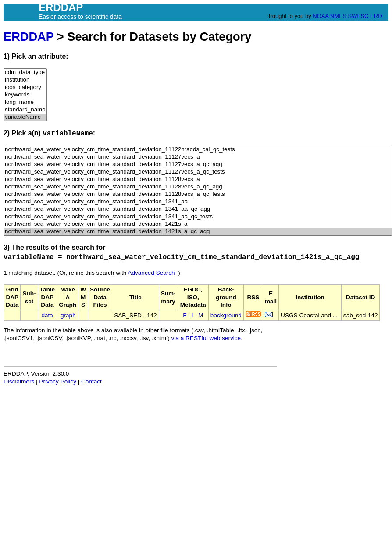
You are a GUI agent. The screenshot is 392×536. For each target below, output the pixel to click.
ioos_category (25, 87)
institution (25, 80)
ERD (376, 16)
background (226, 315)
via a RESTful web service (206, 338)
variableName (25, 117)
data (47, 315)
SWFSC (358, 16)
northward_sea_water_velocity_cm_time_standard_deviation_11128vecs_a (198, 179)
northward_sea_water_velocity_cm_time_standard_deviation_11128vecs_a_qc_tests (198, 194)
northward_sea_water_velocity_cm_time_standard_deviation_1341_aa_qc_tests (198, 217)
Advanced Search (151, 273)
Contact (91, 382)
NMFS (338, 16)
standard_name (25, 110)
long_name (25, 102)
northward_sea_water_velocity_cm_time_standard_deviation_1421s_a (198, 224)
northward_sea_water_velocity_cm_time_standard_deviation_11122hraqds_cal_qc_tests (198, 150)
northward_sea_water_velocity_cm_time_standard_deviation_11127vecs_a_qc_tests (198, 172)
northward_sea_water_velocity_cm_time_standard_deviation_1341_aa (198, 202)
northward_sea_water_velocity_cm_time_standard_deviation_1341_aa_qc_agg (198, 209)
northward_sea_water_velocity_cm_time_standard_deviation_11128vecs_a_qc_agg (198, 187)
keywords (25, 95)
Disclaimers (19, 382)
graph (68, 315)
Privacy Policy (58, 382)
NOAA (321, 16)
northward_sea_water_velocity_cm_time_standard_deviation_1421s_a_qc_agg (198, 232)
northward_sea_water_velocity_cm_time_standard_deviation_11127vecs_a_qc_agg (198, 165)
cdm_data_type (25, 73)
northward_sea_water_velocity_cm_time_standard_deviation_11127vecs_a (198, 157)
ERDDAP (29, 37)
